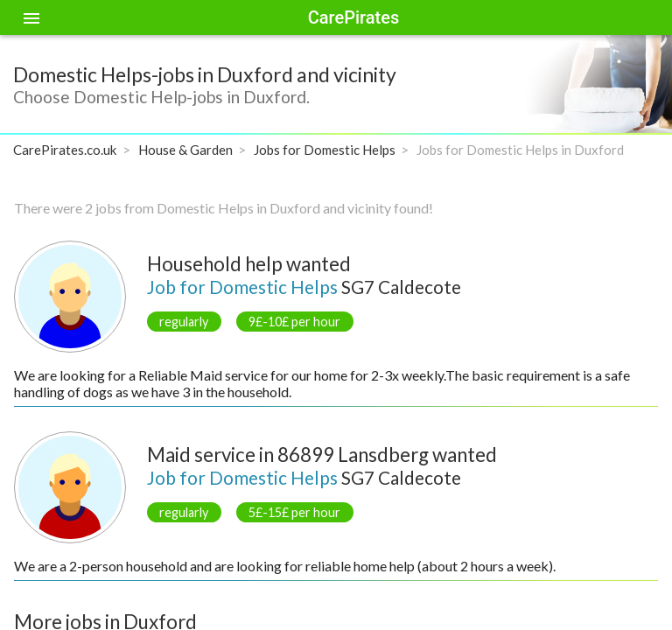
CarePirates (353, 17)
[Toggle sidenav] (31, 17)
